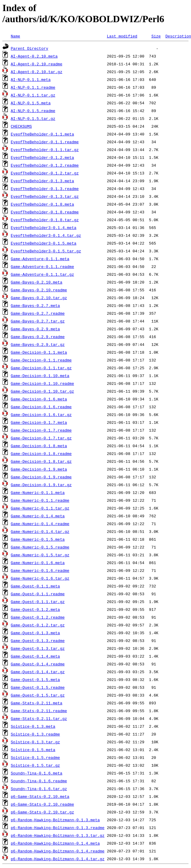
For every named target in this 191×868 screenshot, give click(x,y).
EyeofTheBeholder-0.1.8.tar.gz (45, 220)
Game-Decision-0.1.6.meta (39, 399)
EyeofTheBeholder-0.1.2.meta (42, 157)
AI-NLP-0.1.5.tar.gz (33, 118)
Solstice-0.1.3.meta (33, 726)
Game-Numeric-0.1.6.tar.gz (40, 578)
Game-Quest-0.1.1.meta (35, 586)
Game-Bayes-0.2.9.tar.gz (38, 344)
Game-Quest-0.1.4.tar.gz (38, 672)
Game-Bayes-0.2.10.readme (39, 290)
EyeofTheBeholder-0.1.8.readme (45, 212)
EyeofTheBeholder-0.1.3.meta (42, 181)
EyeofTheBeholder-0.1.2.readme (45, 165)
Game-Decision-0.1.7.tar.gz (41, 438)
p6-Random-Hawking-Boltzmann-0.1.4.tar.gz (58, 859)
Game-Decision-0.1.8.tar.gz (41, 461)
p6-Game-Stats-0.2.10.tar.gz (42, 812)
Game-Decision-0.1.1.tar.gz (41, 368)
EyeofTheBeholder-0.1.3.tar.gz (45, 196)
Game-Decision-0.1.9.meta (39, 469)
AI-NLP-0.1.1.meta (31, 79)
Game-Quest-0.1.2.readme (38, 617)
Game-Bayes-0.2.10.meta (37, 282)
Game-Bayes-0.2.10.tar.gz (39, 298)
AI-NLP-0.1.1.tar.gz (33, 95)
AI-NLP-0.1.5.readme (33, 111)
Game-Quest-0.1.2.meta (35, 609)
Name (15, 36)
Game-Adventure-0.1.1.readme (42, 266)
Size (156, 36)
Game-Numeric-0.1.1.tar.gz (40, 508)
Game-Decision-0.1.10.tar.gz (42, 391)
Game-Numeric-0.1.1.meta (38, 492)
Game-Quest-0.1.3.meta (35, 633)
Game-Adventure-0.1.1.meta (40, 259)
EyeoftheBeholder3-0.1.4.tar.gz (46, 235)
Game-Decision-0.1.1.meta (39, 352)
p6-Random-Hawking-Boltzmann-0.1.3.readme (58, 828)
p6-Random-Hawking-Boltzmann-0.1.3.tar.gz (58, 835)
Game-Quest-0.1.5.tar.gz (38, 695)
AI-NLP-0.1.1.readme (33, 87)
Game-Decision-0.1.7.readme (41, 430)
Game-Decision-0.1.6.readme (41, 407)
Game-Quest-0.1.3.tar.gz (38, 648)
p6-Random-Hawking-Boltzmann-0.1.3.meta (55, 820)
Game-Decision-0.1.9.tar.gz (41, 485)
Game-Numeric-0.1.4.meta (38, 516)
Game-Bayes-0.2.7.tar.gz (38, 321)
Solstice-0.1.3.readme (35, 734)
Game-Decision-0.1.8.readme (41, 453)
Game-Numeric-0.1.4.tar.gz (40, 531)
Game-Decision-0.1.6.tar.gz (41, 415)
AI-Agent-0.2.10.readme (37, 64)
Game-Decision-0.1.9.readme (41, 477)
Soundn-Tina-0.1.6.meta (37, 773)
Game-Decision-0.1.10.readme (42, 383)
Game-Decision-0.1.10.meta (40, 376)
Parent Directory (30, 48)
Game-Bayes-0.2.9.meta (35, 329)
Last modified (122, 36)
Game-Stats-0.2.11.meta (37, 703)
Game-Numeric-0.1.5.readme (40, 547)
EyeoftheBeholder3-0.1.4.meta (44, 227)
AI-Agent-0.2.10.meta (34, 56)
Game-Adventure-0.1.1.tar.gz (42, 274)
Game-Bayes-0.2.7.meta (35, 305)
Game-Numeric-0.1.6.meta (38, 563)
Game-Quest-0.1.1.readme (38, 594)
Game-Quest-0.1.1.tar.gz (38, 602)
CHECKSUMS (21, 126)
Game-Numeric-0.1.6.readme (40, 570)
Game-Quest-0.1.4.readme (38, 664)
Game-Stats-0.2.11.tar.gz (39, 718)
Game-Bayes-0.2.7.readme (38, 313)
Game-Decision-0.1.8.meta (39, 446)
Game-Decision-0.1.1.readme (41, 360)
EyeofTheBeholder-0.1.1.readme (45, 142)
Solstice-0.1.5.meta (33, 750)
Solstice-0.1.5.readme (35, 757)
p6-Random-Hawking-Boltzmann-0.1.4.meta (55, 843)
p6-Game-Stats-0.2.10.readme (42, 804)
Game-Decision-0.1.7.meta (39, 422)
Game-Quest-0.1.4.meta (35, 656)
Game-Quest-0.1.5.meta (35, 679)
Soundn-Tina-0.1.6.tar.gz (39, 789)
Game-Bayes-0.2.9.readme (38, 337)
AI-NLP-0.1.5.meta (31, 103)
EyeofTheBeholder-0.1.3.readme (45, 189)
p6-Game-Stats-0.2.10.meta (40, 796)
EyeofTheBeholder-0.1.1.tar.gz (45, 150)
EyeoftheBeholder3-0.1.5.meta (44, 243)
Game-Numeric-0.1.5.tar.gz (40, 555)
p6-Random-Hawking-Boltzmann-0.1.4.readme (58, 851)
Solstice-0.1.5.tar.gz (35, 765)
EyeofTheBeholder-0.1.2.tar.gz (45, 173)
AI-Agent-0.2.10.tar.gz (37, 72)
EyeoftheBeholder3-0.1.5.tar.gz (46, 251)
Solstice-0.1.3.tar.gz (35, 742)
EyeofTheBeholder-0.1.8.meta (42, 204)
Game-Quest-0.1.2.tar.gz (38, 625)
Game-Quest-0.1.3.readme (38, 641)
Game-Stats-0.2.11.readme (39, 711)
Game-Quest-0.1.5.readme (38, 687)
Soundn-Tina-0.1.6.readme (39, 781)
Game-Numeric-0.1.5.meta (38, 539)
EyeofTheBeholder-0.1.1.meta (42, 134)
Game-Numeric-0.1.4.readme (40, 524)
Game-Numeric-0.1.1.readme (40, 500)
